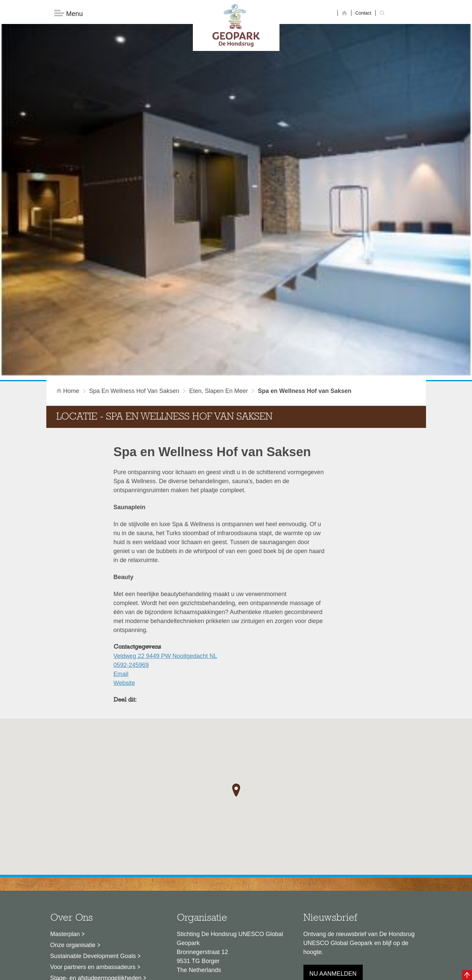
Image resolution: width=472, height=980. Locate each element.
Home (69, 316)
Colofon (198, 972)
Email (121, 599)
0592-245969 (131, 590)
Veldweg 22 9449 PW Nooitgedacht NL (165, 581)
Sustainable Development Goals (93, 881)
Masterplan (65, 859)
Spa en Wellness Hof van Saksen (134, 316)
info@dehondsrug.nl (204, 919)
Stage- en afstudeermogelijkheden (96, 903)
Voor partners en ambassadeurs (93, 892)
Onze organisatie (73, 870)
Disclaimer (173, 972)
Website (124, 608)
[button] (236, 715)
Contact (363, 13)
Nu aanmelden (333, 898)
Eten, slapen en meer (219, 316)
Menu (69, 13)
